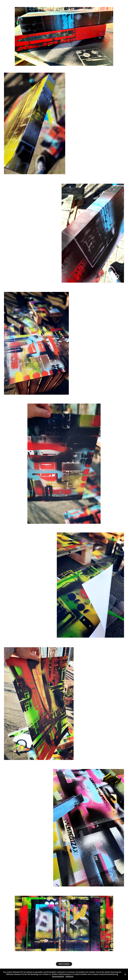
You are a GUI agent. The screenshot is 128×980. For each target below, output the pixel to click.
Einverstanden (58, 977)
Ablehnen (69, 977)
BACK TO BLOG (64, 964)
